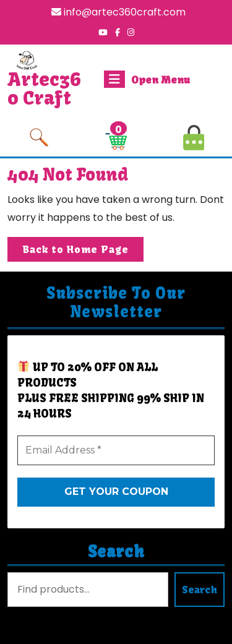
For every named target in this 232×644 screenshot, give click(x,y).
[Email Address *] (116, 450)
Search (116, 552)
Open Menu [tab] (147, 79)
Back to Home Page (83, 251)
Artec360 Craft (44, 88)
